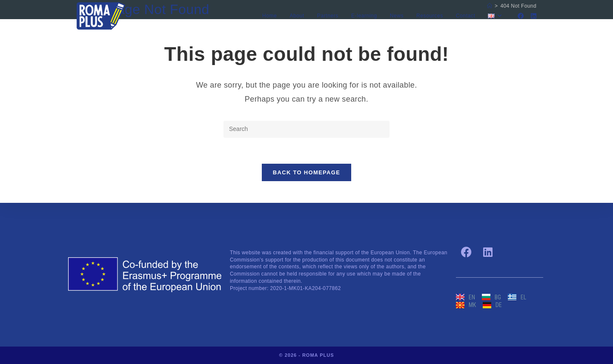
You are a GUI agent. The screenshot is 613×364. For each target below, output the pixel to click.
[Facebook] (521, 16)
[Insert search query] (306, 129)
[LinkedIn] (534, 16)
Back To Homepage (306, 172)
